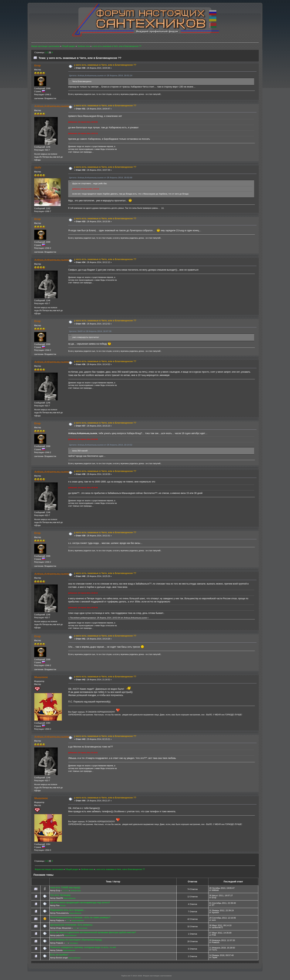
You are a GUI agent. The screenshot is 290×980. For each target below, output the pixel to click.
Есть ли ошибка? (59, 955)
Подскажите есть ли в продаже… (68, 910)
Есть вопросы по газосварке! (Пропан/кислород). (76, 940)
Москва (63, 906)
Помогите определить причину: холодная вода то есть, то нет (83, 947)
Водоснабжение (69, 898)
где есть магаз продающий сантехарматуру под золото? (80, 902)
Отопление (83, 928)
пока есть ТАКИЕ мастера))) (65, 888)
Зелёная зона (76, 891)
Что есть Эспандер (60, 895)
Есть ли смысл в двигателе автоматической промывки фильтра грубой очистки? (93, 932)
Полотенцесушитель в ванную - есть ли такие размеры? (80, 917)
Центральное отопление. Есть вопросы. (71, 925)
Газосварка (74, 943)
